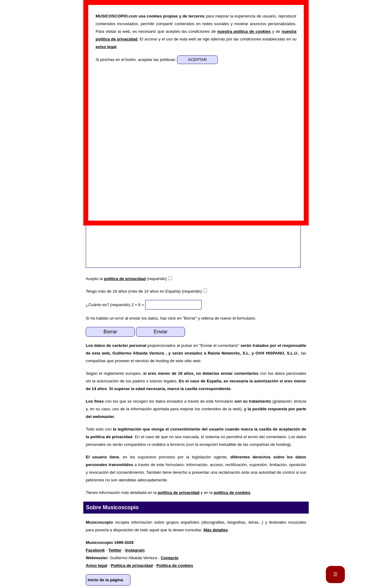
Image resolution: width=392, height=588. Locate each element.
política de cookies (232, 493)
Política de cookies (175, 565)
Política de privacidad (132, 565)
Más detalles (216, 530)
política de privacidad (125, 279)
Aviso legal (96, 565)
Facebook (95, 550)
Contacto (170, 558)
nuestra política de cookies (244, 31)
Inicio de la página (105, 580)
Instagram (135, 550)
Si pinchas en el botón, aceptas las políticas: (136, 60)
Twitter (115, 550)
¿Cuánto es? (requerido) (108, 305)
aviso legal (106, 47)
